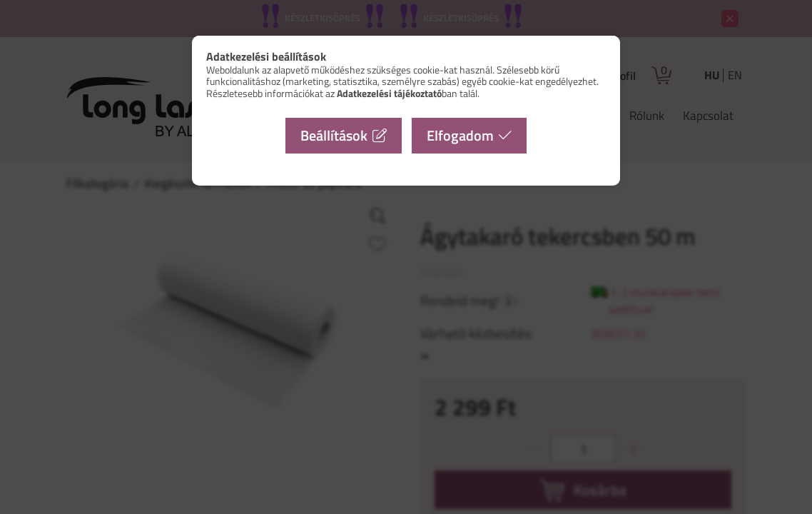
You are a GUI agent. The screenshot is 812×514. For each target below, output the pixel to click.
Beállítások (334, 135)
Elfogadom (460, 135)
